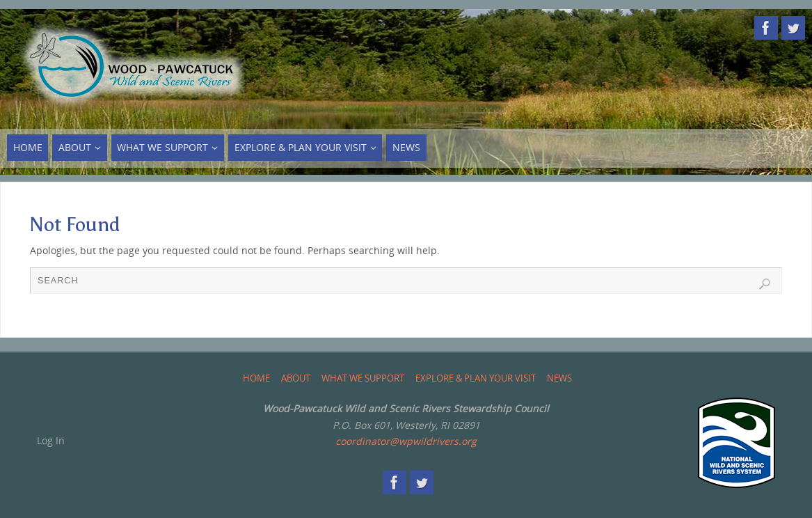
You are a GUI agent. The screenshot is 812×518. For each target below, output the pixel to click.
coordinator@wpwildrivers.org (406, 441)
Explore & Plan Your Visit (476, 378)
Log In (51, 440)
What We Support (363, 378)
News (559, 378)
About (296, 378)
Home (256, 378)
